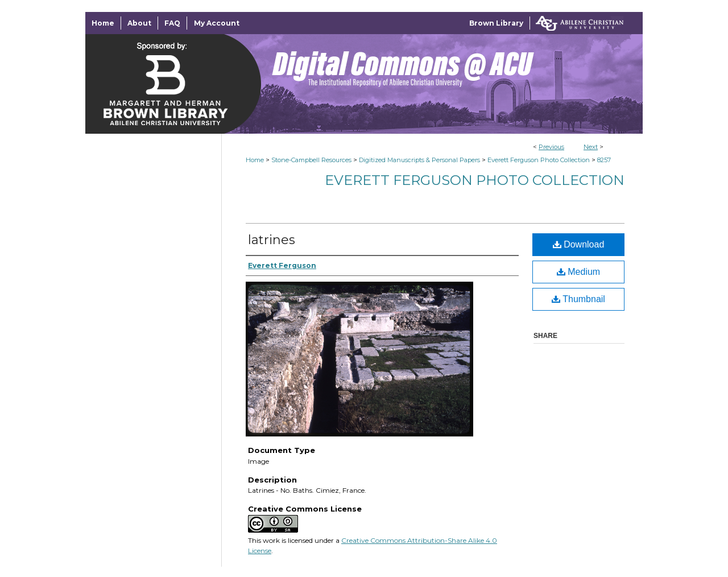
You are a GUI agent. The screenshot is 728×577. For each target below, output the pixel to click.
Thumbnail (578, 299)
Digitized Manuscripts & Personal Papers (419, 160)
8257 (604, 160)
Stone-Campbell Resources (311, 160)
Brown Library (496, 23)
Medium (578, 272)
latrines (272, 240)
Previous (551, 147)
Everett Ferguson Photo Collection (539, 160)
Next (591, 147)
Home (255, 160)
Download (579, 244)
